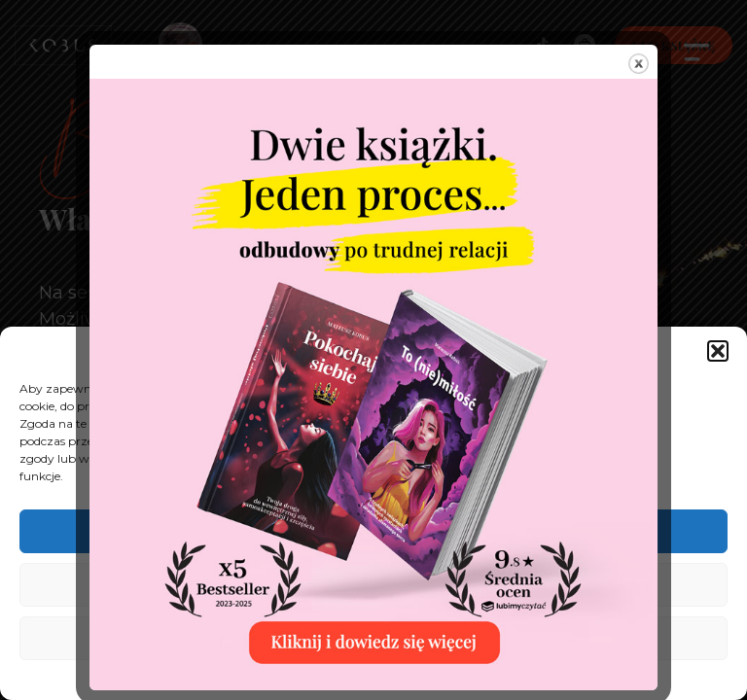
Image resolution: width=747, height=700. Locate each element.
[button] (718, 351)
